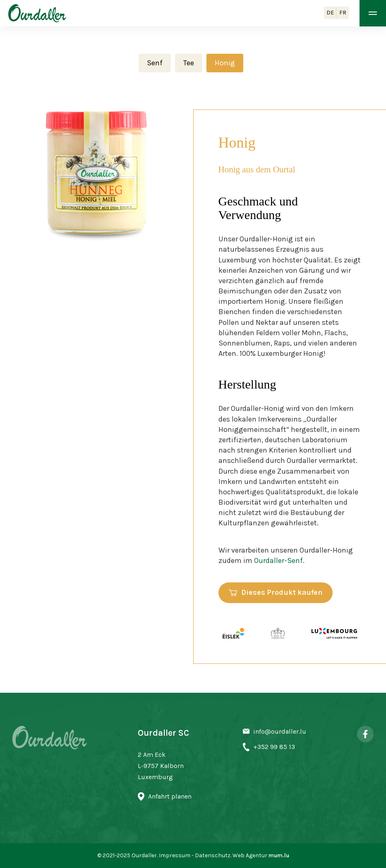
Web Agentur (250, 855)
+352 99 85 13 (274, 747)
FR (343, 13)
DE (330, 13)
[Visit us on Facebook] (365, 734)
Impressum (175, 855)
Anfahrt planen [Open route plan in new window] (170, 796)
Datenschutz (213, 855)
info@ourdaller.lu (280, 731)
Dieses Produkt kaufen (282, 592)
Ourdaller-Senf (278, 560)
